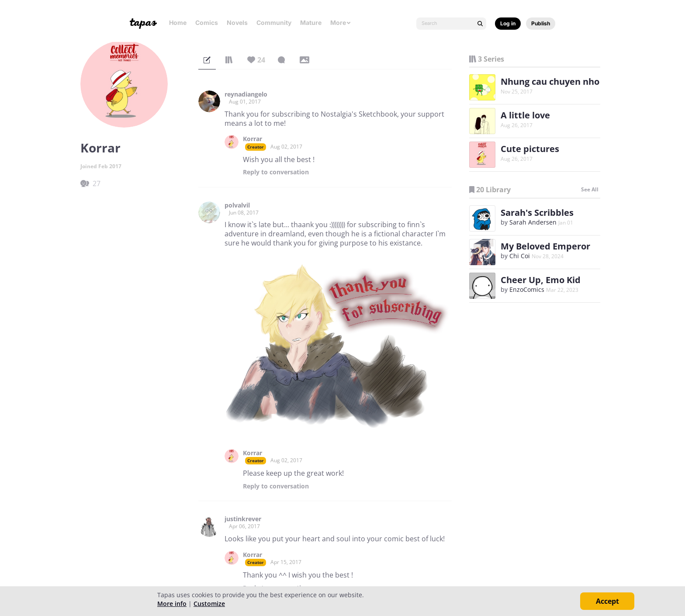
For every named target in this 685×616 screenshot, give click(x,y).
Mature (311, 22)
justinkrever (243, 519)
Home (178, 22)
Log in (508, 23)
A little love (525, 115)
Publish (541, 23)
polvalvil (237, 205)
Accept (607, 601)
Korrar (253, 139)
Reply (276, 172)
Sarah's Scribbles (537, 213)
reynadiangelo (246, 94)
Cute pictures (530, 149)
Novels (237, 22)
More (341, 22)
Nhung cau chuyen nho (550, 81)
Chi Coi (520, 256)
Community (274, 22)
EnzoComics (527, 289)
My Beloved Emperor (545, 246)
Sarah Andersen (533, 222)
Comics (207, 22)
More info (172, 604)
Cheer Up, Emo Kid (541, 280)
